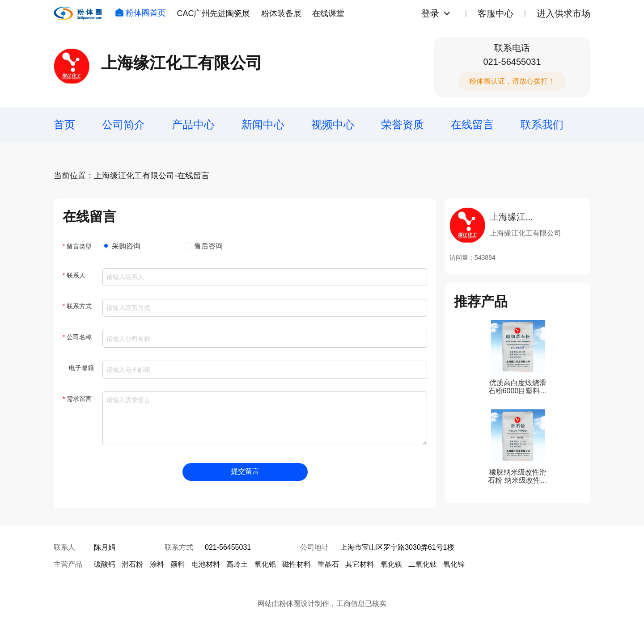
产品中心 (193, 124)
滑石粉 (132, 564)
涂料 (157, 564)
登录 (430, 13)
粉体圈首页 (140, 13)
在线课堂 (328, 13)
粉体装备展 (281, 13)
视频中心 (333, 124)
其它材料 (360, 564)
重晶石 (328, 564)
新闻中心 (263, 124)
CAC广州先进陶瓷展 (213, 13)
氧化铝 (265, 564)
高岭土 (237, 564)
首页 (64, 124)
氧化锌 (454, 564)
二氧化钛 (423, 564)
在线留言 (472, 124)
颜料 (178, 564)
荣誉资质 (402, 124)
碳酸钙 (105, 564)
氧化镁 (391, 564)
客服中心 (496, 13)
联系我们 (542, 124)
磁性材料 (297, 564)
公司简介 (123, 124)
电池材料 (206, 564)
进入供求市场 (563, 13)
